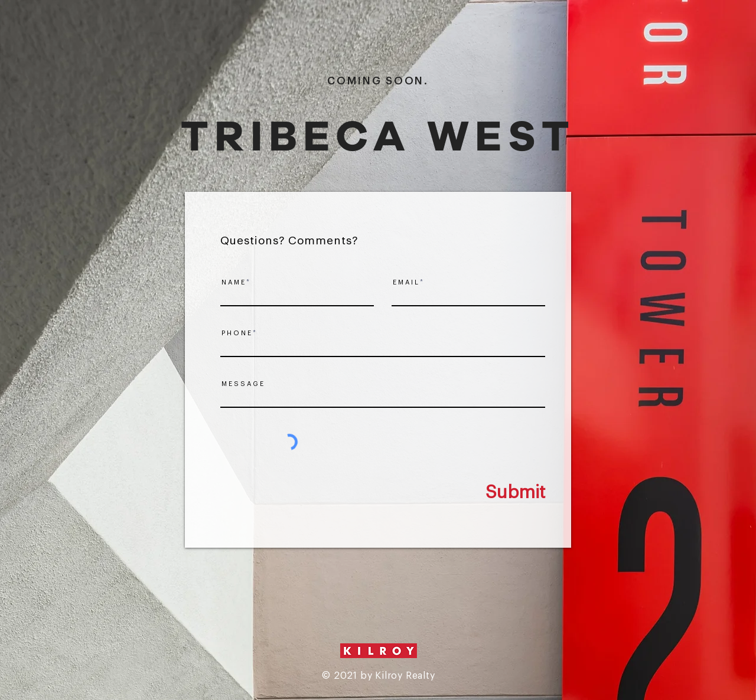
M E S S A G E (242, 384)
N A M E (233, 282)
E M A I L (405, 282)
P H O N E (236, 333)
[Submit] (491, 493)
